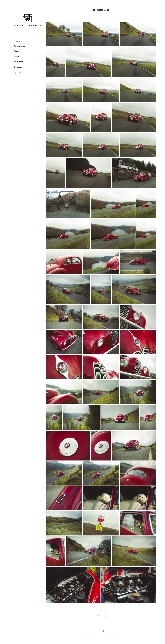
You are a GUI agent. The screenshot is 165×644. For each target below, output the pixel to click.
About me (19, 62)
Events (17, 51)
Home (17, 41)
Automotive (20, 46)
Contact (18, 67)
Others (17, 56)
